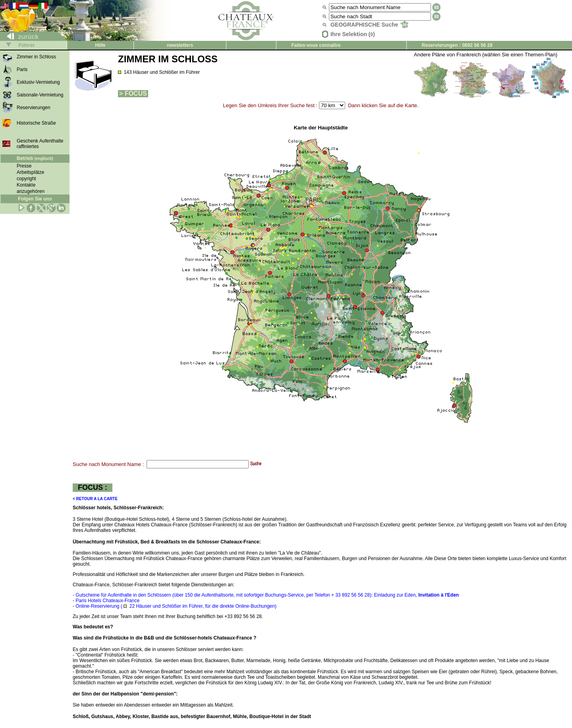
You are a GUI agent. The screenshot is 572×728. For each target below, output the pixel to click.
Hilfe (100, 45)
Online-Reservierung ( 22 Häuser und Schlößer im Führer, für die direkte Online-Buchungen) (176, 606)
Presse (24, 166)
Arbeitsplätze (30, 172)
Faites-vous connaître (316, 45)
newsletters (180, 45)
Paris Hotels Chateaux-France (107, 601)
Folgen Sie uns (35, 199)
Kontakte (26, 185)
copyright (26, 179)
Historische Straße (36, 123)
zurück (19, 37)
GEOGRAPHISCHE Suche (369, 25)
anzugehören (31, 191)
